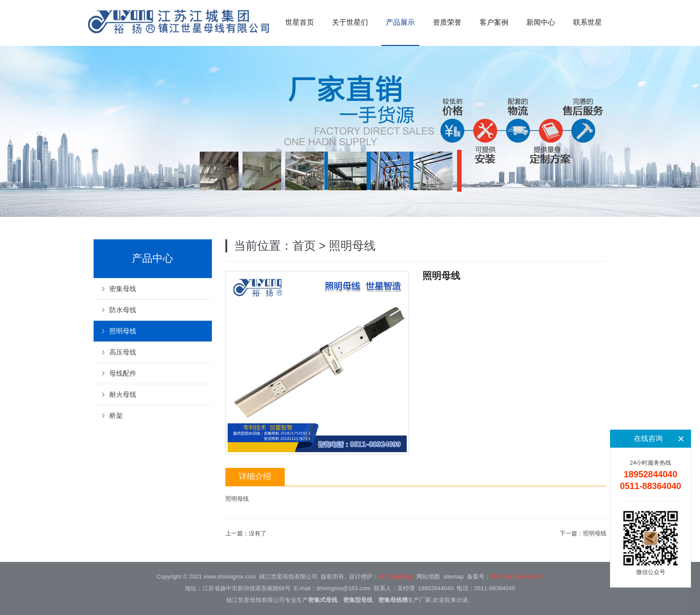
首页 (304, 246)
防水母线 (123, 310)
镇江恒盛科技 (396, 577)
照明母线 (352, 246)
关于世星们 (350, 22)
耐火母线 (123, 394)
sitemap (454, 577)
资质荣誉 (447, 22)
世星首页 (300, 22)
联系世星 (588, 22)
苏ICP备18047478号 (517, 577)
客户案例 (494, 22)
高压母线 (123, 352)
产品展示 (400, 22)
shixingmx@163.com (343, 588)
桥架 (116, 415)
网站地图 (428, 577)
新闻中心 (541, 22)
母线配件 (123, 373)
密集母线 (123, 289)
